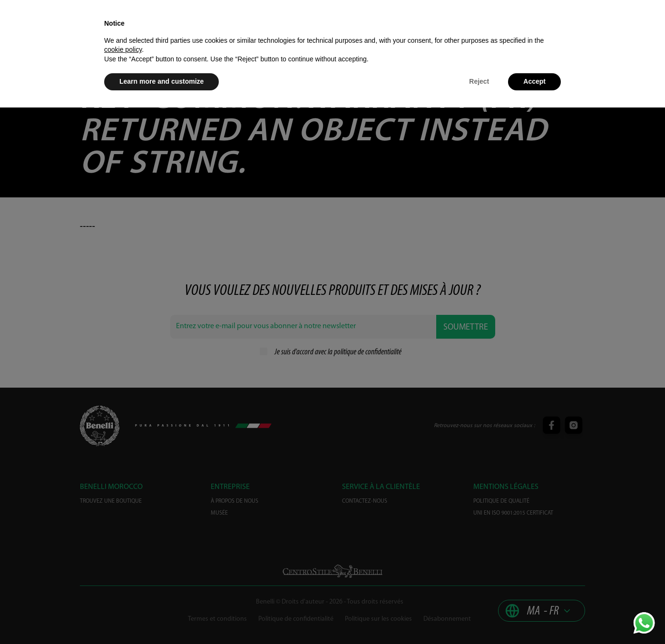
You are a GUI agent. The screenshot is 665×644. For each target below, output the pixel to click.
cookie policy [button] (123, 49)
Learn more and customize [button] (161, 81)
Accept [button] (534, 81)
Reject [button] (479, 81)
